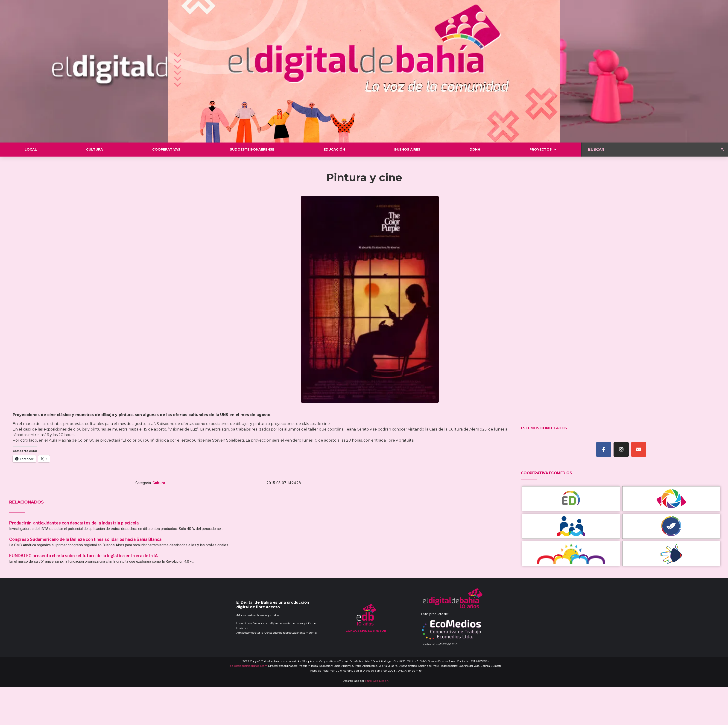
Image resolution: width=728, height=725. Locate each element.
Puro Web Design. (377, 681)
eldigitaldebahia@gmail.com (249, 666)
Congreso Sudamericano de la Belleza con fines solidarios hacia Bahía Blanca (85, 539)
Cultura (159, 483)
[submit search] (722, 150)
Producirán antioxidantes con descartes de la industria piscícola (74, 523)
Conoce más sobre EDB (366, 631)
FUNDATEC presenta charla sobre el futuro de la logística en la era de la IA (84, 556)
